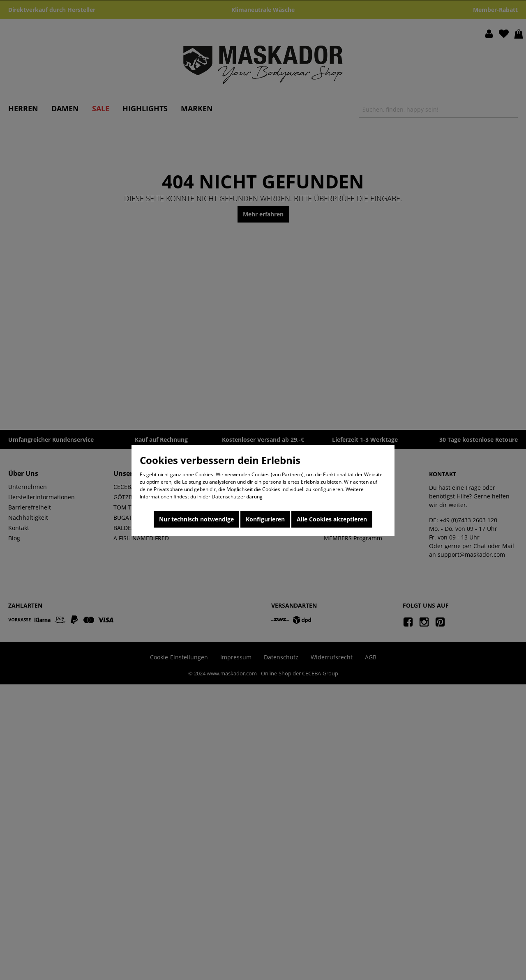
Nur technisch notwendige (196, 519)
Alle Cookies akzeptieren (332, 519)
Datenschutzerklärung (237, 497)
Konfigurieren (265, 519)
